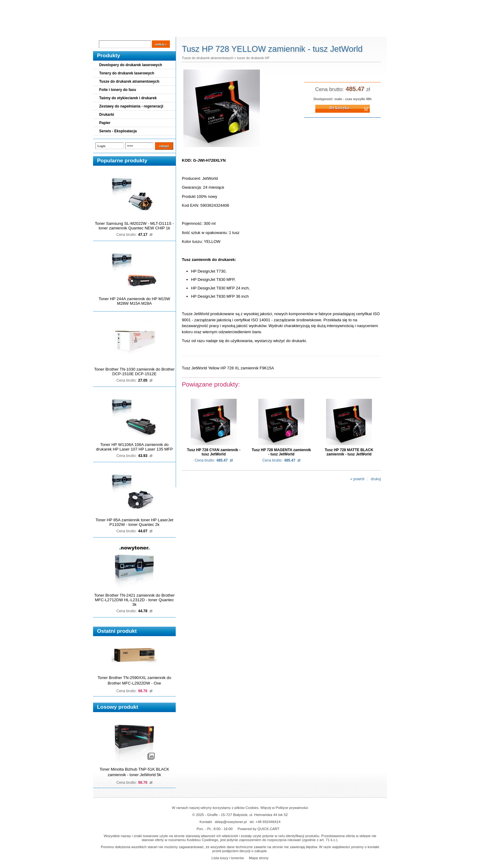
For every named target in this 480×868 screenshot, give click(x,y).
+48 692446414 (268, 822)
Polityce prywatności (292, 808)
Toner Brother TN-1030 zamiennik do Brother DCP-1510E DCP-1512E (135, 372)
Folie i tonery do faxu (118, 90)
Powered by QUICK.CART (259, 829)
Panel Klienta (167, 31)
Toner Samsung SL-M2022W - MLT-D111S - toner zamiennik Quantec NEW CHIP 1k (134, 226)
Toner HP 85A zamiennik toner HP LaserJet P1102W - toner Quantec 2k (134, 522)
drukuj (376, 479)
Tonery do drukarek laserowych (127, 73)
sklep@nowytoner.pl (231, 822)
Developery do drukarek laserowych (131, 65)
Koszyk (349, 4)
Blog (102, 31)
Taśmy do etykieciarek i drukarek (128, 98)
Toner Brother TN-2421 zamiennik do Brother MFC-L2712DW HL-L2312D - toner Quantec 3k (135, 600)
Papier (105, 123)
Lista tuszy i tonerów (228, 858)
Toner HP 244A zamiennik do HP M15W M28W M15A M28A (134, 301)
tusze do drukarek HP (253, 58)
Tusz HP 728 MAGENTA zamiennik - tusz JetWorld (281, 452)
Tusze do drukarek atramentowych (129, 81)
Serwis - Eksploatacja (118, 131)
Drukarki (107, 115)
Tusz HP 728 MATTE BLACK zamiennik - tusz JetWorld (349, 452)
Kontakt (197, 31)
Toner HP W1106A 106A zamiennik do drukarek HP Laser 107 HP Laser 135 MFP (135, 447)
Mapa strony (259, 858)
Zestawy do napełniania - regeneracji (131, 106)
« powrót (357, 479)
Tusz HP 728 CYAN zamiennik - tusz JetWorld (214, 452)
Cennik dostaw (130, 31)
